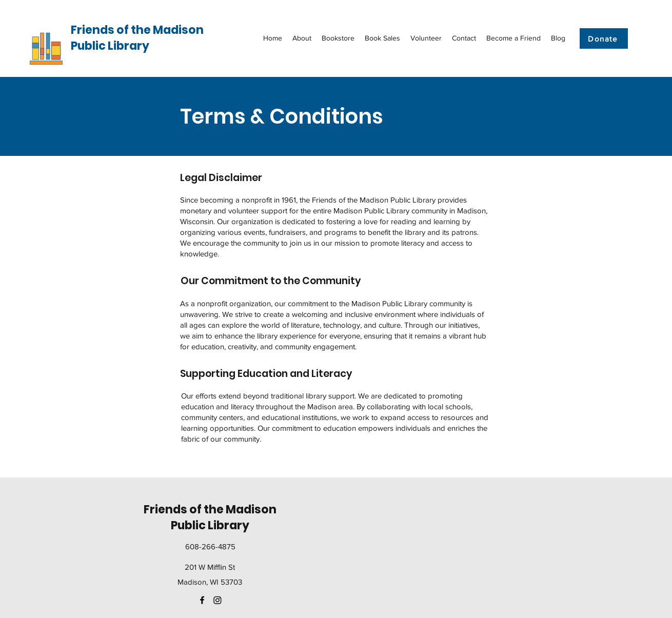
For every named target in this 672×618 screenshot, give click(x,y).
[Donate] (604, 38)
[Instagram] (218, 600)
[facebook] (202, 600)
